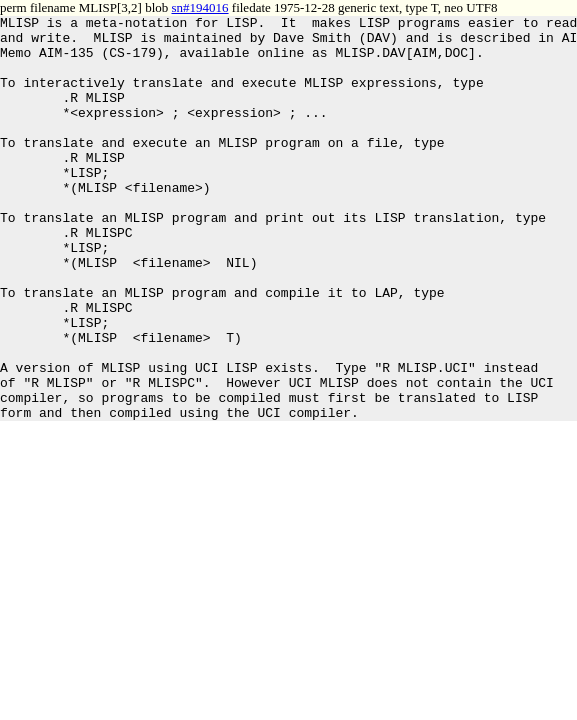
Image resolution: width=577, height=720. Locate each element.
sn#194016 (200, 7)
